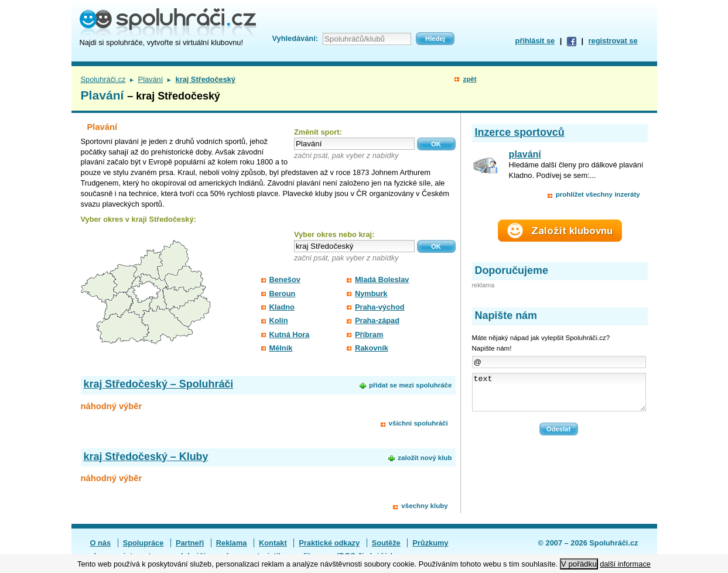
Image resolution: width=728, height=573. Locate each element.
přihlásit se (535, 41)
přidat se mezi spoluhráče (410, 385)
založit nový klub (425, 458)
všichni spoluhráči (418, 423)
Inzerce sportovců (520, 132)
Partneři (190, 543)
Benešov (285, 279)
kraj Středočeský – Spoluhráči (159, 384)
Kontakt (273, 543)
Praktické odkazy (329, 543)
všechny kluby (424, 506)
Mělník (281, 348)
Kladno (282, 307)
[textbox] (354, 144)
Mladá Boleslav (382, 279)
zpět (469, 79)
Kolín (279, 320)
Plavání (151, 79)
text (559, 396)
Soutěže (386, 543)
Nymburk (371, 294)
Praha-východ (380, 307)
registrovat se (613, 41)
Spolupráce (143, 543)
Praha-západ (377, 320)
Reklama (232, 543)
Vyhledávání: (295, 38)
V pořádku (579, 564)
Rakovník (372, 348)
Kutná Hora (290, 334)
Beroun (283, 294)
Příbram (369, 334)
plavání (525, 154)
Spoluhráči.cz (103, 79)
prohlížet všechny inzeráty (598, 194)
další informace (625, 564)
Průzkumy (430, 543)
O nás (101, 543)
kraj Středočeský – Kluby (146, 457)
